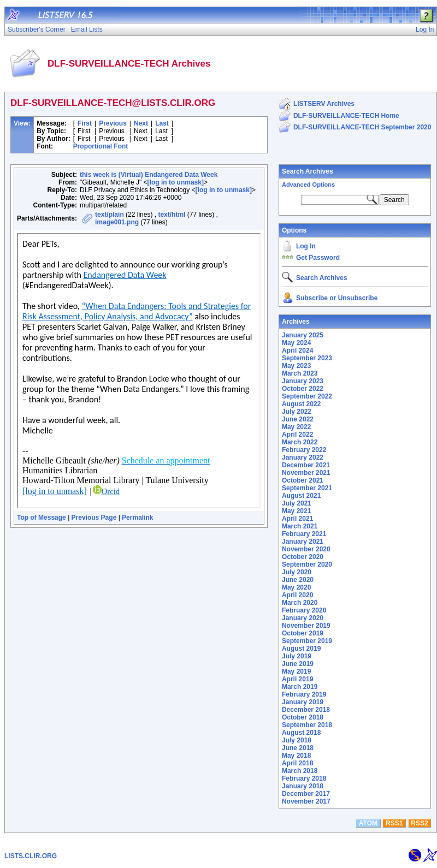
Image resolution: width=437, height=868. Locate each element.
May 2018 (296, 756)
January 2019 (303, 702)
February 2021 (304, 534)
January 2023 (303, 381)
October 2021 (303, 480)
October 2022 (303, 389)
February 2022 (304, 450)
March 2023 (300, 373)
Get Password (318, 258)
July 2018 (297, 740)
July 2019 (297, 656)
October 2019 (303, 633)
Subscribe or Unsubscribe (337, 298)
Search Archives (308, 171)
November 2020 (306, 549)
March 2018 (300, 771)
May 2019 (296, 671)
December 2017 (306, 794)
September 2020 (307, 564)
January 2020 (303, 618)
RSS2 (419, 823)
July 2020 (297, 572)
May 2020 (296, 587)
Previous (113, 123)
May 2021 (296, 511)
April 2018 (297, 763)
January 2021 (303, 542)
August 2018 (301, 733)
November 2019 (306, 626)
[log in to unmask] (176, 182)
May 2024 (296, 343)
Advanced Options (308, 185)
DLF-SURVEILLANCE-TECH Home (346, 116)
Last (162, 123)
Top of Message (42, 518)
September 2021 (307, 488)
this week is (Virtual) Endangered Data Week (149, 175)
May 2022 (296, 427)
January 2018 (303, 786)
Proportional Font (101, 146)
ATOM (368, 823)
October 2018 (303, 717)
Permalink (137, 518)
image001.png (117, 222)
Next (141, 123)
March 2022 (300, 442)
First (85, 123)
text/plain (110, 215)
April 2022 (297, 435)
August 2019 (301, 649)
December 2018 (306, 710)
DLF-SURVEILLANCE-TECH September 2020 (362, 127)
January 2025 (303, 335)
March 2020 (300, 603)
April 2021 (297, 519)
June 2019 (298, 664)
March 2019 (300, 687)
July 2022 (297, 412)
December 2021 (306, 465)
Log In (306, 246)
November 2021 (306, 473)
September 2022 (307, 396)
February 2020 (304, 610)
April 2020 (297, 595)
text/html (172, 215)
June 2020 (298, 580)
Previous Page (94, 518)
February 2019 (304, 694)
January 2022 (303, 457)
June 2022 (298, 419)
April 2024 (297, 350)
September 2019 (307, 641)
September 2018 (307, 725)
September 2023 (307, 358)
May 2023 (296, 366)
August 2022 (301, 404)
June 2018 (298, 748)
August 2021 (301, 496)
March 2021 (300, 526)
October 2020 (303, 557)
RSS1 (394, 823)
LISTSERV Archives (324, 104)
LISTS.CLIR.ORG (31, 856)
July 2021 (297, 503)
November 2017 (306, 801)
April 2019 (297, 679)
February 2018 (304, 778)
